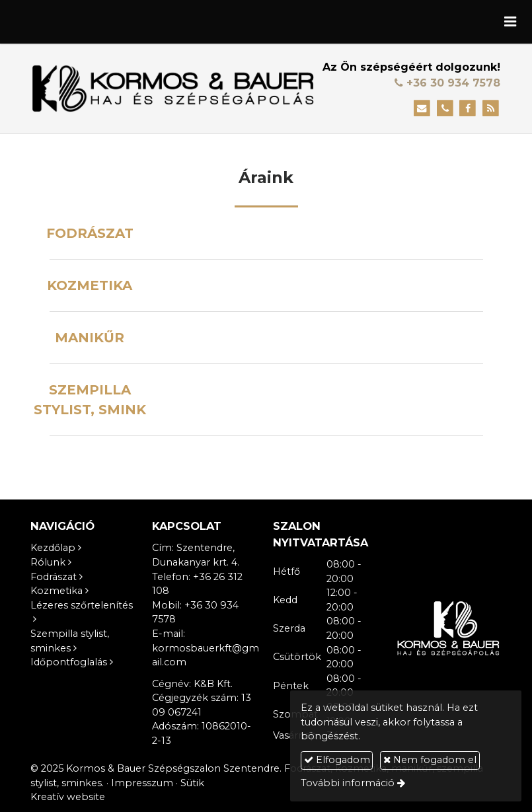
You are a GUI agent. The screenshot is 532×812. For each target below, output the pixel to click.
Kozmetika (57, 591)
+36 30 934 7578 (447, 83)
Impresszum (142, 783)
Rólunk (48, 562)
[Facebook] (468, 109)
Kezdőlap (53, 548)
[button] (510, 22)
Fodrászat (54, 577)
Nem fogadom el (430, 760)
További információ (348, 783)
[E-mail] (422, 109)
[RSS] (491, 109)
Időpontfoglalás (69, 662)
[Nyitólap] (173, 89)
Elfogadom (337, 760)
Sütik (192, 783)
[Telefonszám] (445, 109)
